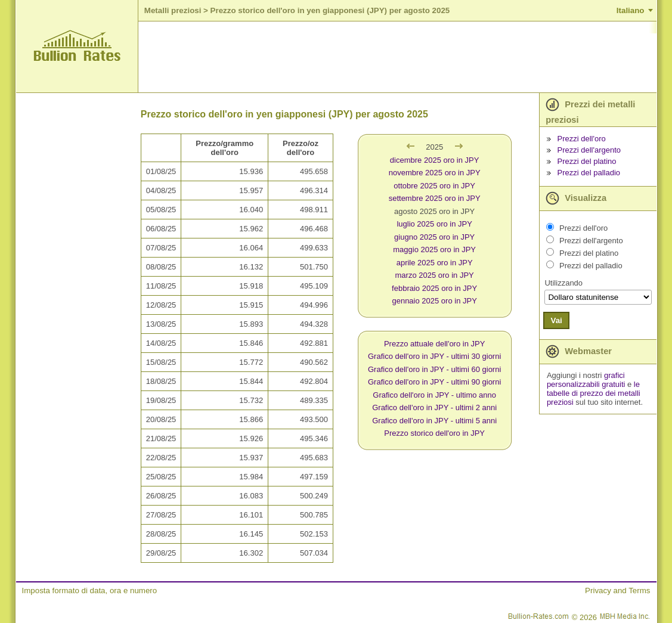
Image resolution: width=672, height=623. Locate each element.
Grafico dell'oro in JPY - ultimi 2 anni (434, 407)
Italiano (631, 10)
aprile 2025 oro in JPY (435, 263)
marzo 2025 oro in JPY (435, 275)
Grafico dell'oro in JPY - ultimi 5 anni (434, 421)
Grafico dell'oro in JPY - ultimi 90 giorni (434, 382)
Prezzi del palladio (589, 173)
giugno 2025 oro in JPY (434, 237)
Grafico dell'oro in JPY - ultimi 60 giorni (434, 369)
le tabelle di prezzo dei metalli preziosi (594, 393)
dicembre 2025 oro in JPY (435, 160)
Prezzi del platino (587, 161)
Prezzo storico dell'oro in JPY (434, 433)
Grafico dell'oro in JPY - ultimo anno (434, 395)
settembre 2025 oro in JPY (435, 198)
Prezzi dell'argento (589, 150)
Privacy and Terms (617, 591)
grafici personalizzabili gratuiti (586, 380)
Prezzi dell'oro (582, 139)
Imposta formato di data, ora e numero (90, 591)
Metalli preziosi (173, 10)
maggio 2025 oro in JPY (434, 249)
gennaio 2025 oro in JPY (434, 301)
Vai (556, 320)
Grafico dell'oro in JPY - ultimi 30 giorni (434, 356)
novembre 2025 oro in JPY (435, 173)
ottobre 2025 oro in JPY (434, 186)
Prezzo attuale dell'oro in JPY (434, 344)
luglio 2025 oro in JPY (434, 224)
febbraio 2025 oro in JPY (434, 288)
